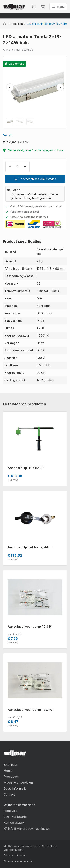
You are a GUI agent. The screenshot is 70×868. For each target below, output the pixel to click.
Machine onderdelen (18, 783)
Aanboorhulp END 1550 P (26, 468)
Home (8, 771)
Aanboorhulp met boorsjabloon (31, 547)
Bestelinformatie (15, 788)
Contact (9, 794)
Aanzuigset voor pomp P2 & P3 (30, 710)
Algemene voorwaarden (19, 861)
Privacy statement (15, 855)
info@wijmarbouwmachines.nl (29, 829)
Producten (16, 24)
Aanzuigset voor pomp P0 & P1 (30, 627)
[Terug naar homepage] (14, 7)
